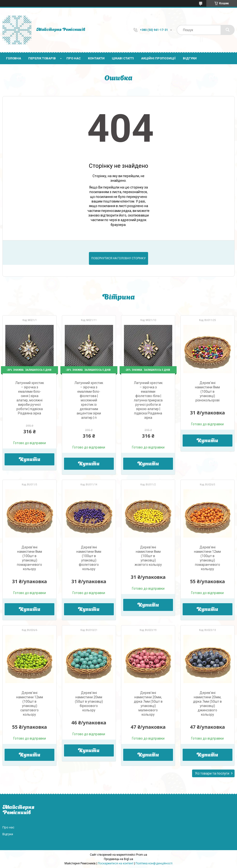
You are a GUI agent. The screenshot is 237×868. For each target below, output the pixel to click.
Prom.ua (142, 855)
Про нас (74, 58)
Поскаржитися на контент (116, 863)
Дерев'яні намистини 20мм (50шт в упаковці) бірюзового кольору (89, 701)
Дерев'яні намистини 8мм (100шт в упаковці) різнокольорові (207, 392)
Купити (30, 460)
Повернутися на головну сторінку (118, 258)
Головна (14, 58)
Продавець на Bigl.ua (118, 859)
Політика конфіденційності (154, 863)
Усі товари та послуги (212, 773)
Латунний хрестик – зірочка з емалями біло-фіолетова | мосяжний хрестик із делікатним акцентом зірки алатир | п (89, 400)
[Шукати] (228, 30)
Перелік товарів (42, 58)
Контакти (96, 58)
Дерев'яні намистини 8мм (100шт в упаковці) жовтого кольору (148, 556)
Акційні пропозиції (158, 58)
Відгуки (190, 58)
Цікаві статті (123, 58)
